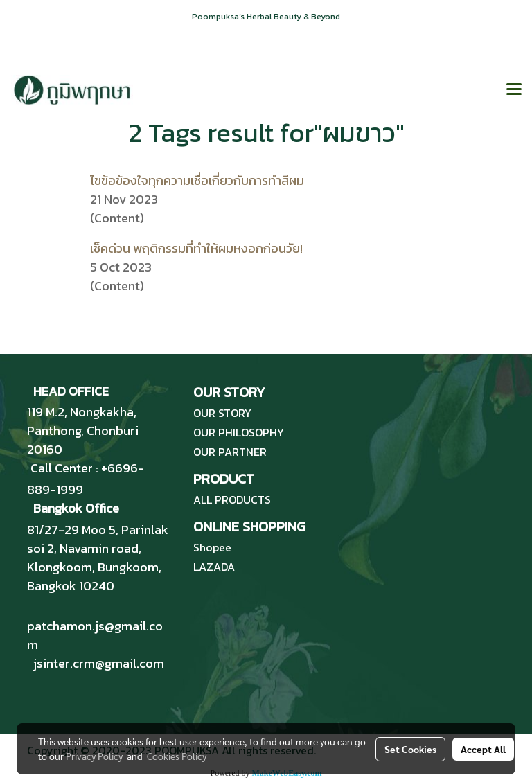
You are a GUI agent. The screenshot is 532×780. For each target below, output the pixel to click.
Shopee (212, 547)
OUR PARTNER (230, 452)
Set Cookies (410, 749)
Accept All (483, 749)
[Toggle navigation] (514, 90)
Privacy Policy (94, 756)
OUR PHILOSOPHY (239, 432)
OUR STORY (222, 413)
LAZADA (214, 567)
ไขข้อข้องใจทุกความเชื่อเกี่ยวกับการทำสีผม (197, 180)
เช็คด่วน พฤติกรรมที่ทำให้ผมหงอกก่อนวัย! (196, 248)
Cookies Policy (177, 756)
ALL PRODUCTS (232, 499)
